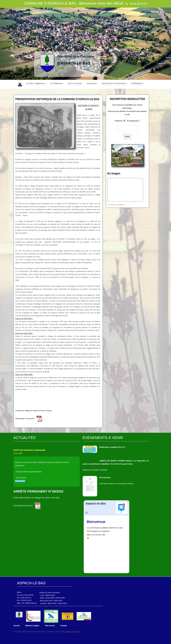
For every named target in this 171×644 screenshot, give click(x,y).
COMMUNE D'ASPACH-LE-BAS (50, 3)
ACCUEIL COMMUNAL (36, 84)
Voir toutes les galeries (116, 205)
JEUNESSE (92, 84)
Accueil (17, 626)
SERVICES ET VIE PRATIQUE (114, 84)
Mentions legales (32, 626)
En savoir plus (20, 481)
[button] (13, 44)
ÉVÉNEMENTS (137, 84)
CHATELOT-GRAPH (72, 632)
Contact (64, 626)
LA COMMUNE (57, 84)
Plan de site (50, 626)
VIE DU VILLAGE (75, 84)
